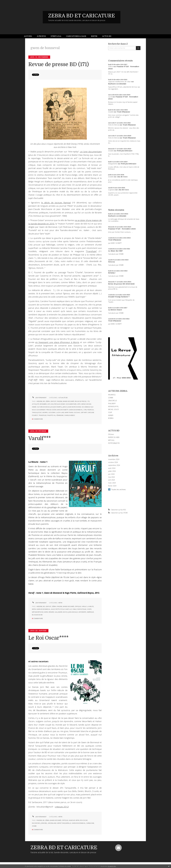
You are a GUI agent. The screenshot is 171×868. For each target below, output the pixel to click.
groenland (52, 823)
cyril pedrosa (89, 410)
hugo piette (55, 609)
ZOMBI (111, 398)
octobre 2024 (113, 462)
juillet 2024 (112, 471)
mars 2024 (112, 483)
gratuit (53, 401)
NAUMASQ (112, 395)
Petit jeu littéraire (125, 151)
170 (88, 401)
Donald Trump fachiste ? (119, 297)
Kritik (94, 36)
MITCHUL (111, 440)
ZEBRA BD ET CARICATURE (82, 16)
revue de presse (81, 401)
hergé (83, 404)
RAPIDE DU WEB (114, 437)
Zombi (111, 112)
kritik (34, 609)
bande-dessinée (69, 401)
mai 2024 (111, 477)
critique (78, 606)
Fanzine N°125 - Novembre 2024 (122, 229)
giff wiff (84, 412)
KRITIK (60, 603)
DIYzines (111, 434)
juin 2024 (111, 474)
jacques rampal (56, 407)
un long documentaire (91, 152)
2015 (49, 404)
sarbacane (90, 823)
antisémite (82, 612)
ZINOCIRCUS (113, 401)
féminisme (60, 415)
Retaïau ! (112, 273)
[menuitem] (29, 36)
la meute (90, 606)
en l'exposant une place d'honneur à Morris (57, 342)
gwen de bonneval (76, 410)
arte (79, 404)
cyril (110, 97)
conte (89, 609)
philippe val (52, 415)
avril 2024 (112, 480)
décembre (43, 404)
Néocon (111, 262)
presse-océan (51, 410)
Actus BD (107, 36)
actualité (35, 404)
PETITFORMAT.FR (114, 443)
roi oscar (84, 820)
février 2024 (112, 486)
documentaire (71, 404)
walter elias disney (58, 404)
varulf (84, 606)
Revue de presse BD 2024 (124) (121, 284)
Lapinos (111, 190)
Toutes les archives (119, 489)
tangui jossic (37, 412)
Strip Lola (56, 36)
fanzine (60, 401)
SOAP (110, 412)
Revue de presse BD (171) (59, 64)
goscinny (52, 412)
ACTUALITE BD (63, 398)
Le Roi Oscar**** (48, 638)
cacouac (77, 412)
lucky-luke (60, 412)
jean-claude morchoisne (72, 407)
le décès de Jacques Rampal (56, 203)
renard (51, 612)
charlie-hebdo (70, 415)
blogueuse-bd (37, 615)
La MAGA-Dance (115, 310)
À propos (41, 36)
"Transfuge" (91, 251)
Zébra (111, 67)
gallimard (59, 612)
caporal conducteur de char (119, 82)
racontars (36, 823)
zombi (34, 826)
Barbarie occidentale (117, 84)
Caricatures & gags (76, 36)
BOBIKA (111, 418)
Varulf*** (40, 438)
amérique (90, 612)
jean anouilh (73, 612)
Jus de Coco (122, 177)
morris (45, 412)
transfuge (43, 415)
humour (72, 820)
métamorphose (38, 612)
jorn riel (44, 823)
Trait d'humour (124, 112)
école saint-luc (66, 609)
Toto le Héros (114, 125)
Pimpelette (113, 164)
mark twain (69, 412)
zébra (48, 401)
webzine (39, 401)
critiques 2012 (62, 807)
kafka (46, 612)
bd (44, 401)
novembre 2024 (114, 459)
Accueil (28, 36)
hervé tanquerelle (64, 823)
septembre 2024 (114, 465)
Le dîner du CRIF (115, 251)
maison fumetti (63, 410)
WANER (111, 415)
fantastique (82, 609)
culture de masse (43, 407)
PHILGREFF (112, 404)
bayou (65, 612)
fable (75, 609)
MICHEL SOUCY (114, 409)
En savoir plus (112, 866)
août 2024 (112, 468)
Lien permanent (39, 398)
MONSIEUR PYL (113, 406)
